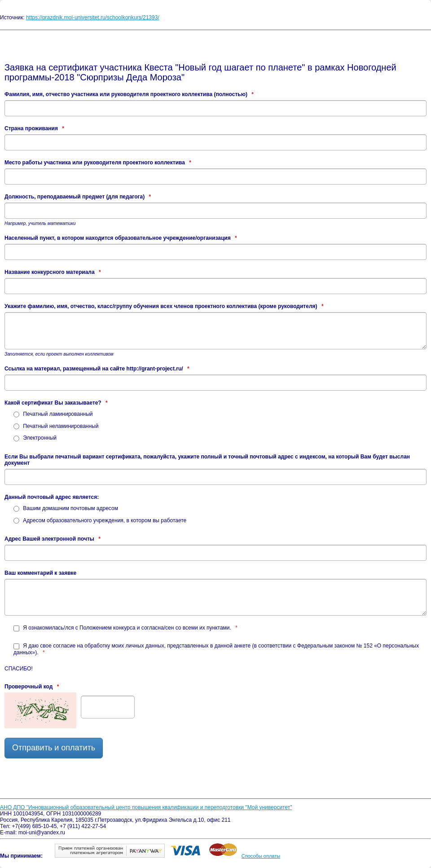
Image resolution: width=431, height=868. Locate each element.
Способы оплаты (261, 856)
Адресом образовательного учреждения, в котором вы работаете (100, 520)
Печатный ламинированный (53, 414)
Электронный (35, 438)
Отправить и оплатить (54, 748)
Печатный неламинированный (56, 426)
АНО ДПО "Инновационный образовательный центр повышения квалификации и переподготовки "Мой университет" (146, 807)
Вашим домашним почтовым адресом (66, 508)
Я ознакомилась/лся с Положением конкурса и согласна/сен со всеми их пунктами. (125, 628)
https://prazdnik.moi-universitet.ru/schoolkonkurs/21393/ (93, 18)
